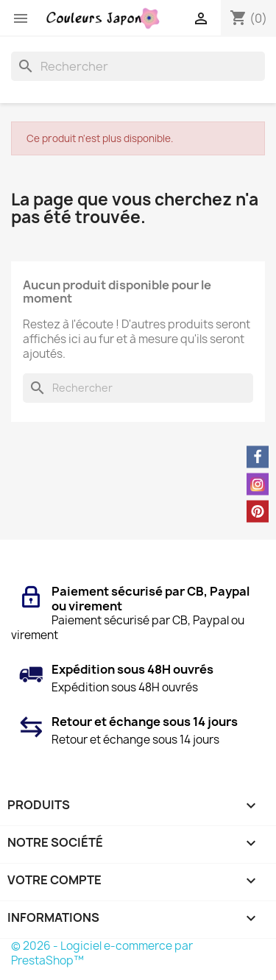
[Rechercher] (138, 66)
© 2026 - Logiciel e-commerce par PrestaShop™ (102, 953)
